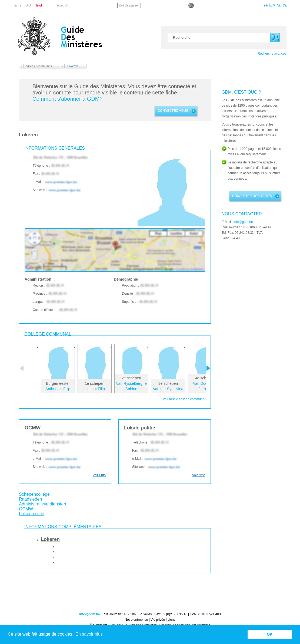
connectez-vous (173, 111)
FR (266, 5)
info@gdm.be (243, 222)
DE (285, 5)
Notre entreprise (136, 620)
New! (38, 5)
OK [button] (270, 634)
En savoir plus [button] (89, 634)
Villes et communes (39, 66)
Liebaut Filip (95, 389)
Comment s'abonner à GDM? (67, 99)
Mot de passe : (129, 5)
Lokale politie (31, 514)
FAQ (28, 5)
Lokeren (73, 66)
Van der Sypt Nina (168, 389)
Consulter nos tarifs (252, 196)
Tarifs (17, 5)
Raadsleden (30, 499)
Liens (171, 620)
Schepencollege (34, 494)
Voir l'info (99, 475)
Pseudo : (64, 5)
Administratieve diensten (42, 504)
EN (273, 5)
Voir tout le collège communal (184, 399)
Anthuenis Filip (58, 389)
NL (279, 5)
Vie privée (158, 620)
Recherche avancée (272, 54)
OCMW (26, 509)
